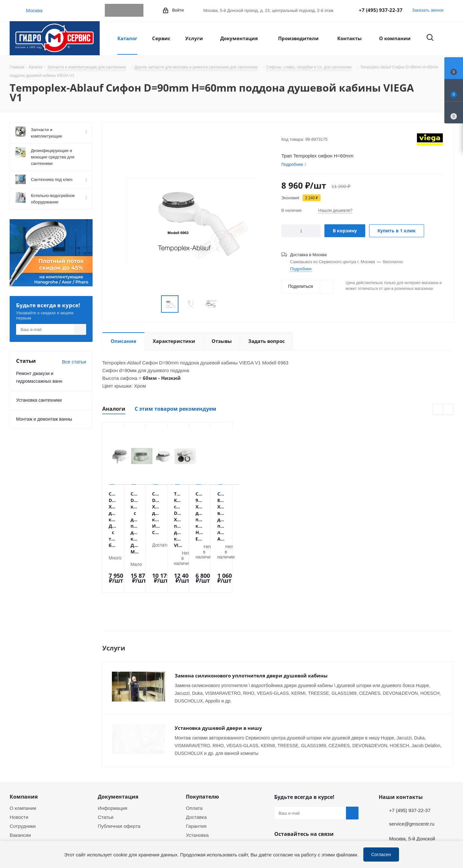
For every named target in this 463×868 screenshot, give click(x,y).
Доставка (196, 769)
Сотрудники (23, 778)
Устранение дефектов (210, 805)
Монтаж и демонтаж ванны (44, 419)
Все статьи (74, 362)
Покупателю (202, 748)
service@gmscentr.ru (412, 775)
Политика (20, 805)
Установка (197, 787)
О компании (23, 760)
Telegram (111, 10)
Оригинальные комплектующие (221, 814)
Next (448, 410)
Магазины (21, 796)
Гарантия (196, 778)
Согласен (381, 854)
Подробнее (301, 269)
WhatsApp (124, 10)
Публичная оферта (119, 778)
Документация (118, 748)
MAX (137, 10)
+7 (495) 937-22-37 (381, 10)
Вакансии (20, 787)
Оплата (194, 760)
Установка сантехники (39, 400)
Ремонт (194, 796)
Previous (438, 410)
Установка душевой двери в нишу (218, 680)
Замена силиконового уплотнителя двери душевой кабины (251, 627)
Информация (113, 760)
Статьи (106, 769)
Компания (24, 748)
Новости (19, 769)
